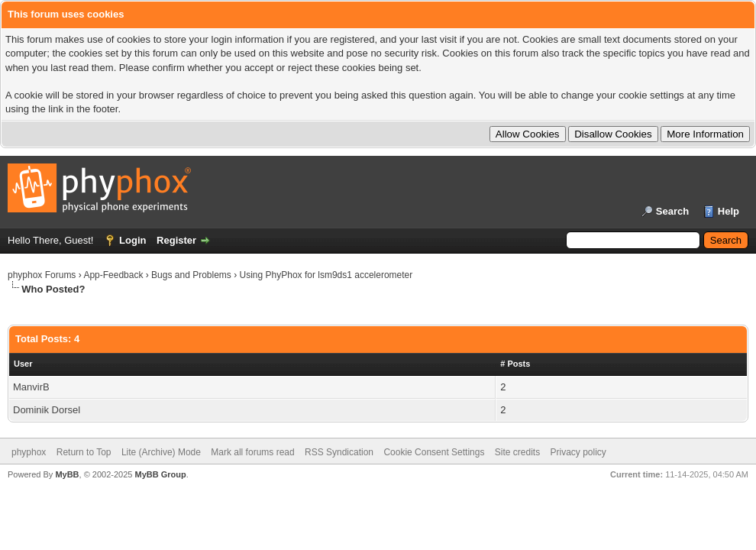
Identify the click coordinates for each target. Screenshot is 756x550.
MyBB (67, 474)
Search (672, 211)
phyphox (29, 452)
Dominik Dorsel (47, 410)
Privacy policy (578, 452)
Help (729, 211)
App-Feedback (113, 275)
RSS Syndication (339, 452)
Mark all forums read (252, 452)
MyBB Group (160, 474)
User (23, 364)
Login (132, 240)
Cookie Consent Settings (434, 452)
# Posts (515, 364)
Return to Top (84, 452)
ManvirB (31, 387)
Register (176, 240)
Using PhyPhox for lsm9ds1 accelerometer (326, 275)
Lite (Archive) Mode (161, 452)
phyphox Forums (42, 275)
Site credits (517, 452)
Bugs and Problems (191, 275)
